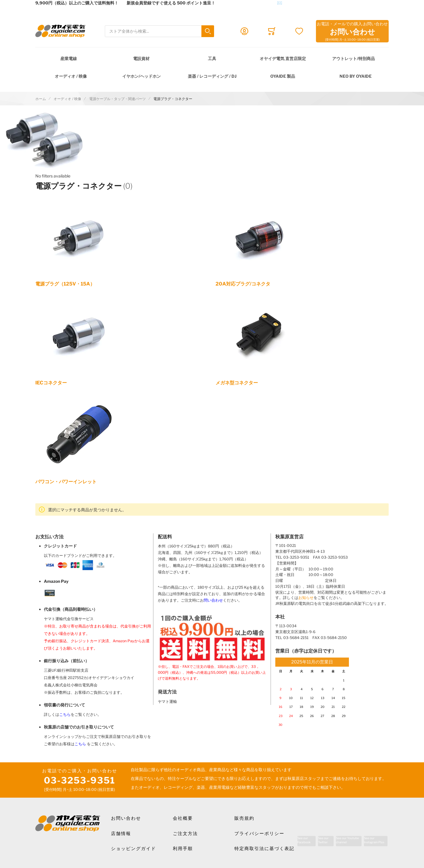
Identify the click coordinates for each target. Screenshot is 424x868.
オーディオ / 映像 (71, 76)
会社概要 (183, 818)
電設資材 (141, 58)
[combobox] (159, 31)
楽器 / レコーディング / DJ (212, 76)
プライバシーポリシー (259, 834)
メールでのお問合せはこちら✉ (253, 3)
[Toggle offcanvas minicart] (272, 31)
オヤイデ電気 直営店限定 (283, 58)
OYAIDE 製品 (283, 76)
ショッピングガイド (134, 849)
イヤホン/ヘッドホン (141, 76)
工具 (212, 58)
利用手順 (183, 849)
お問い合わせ (126, 818)
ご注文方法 (185, 834)
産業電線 (69, 58)
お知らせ (306, 598)
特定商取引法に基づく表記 (264, 849)
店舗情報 (121, 834)
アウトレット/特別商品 (353, 58)
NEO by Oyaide (356, 76)
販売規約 (244, 818)
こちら (65, 715)
